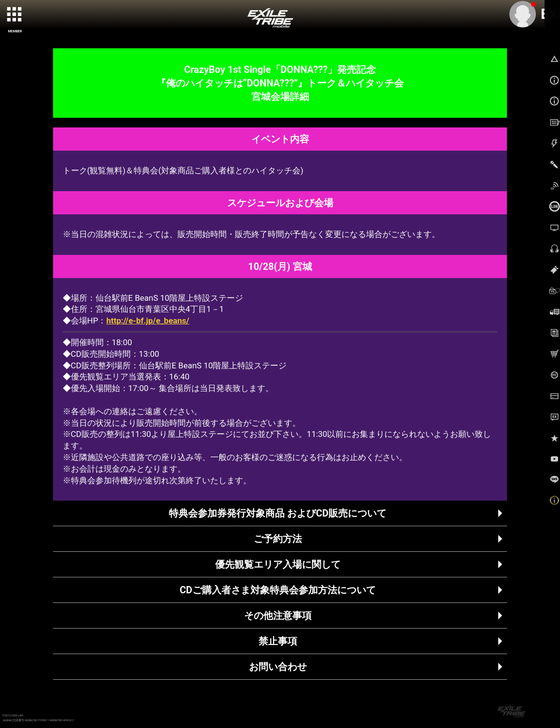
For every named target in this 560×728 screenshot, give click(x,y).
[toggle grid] (15, 15)
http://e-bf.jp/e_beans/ (148, 321)
